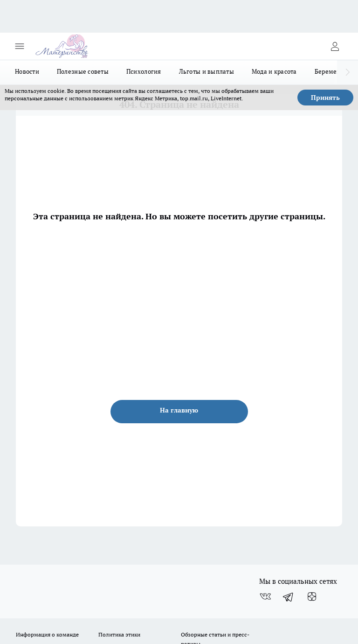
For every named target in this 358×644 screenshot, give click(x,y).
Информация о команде (47, 634)
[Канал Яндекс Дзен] (312, 596)
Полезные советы (83, 71)
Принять (325, 98)
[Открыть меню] (20, 46)
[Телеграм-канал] (289, 596)
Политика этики (119, 634)
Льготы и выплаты (207, 71)
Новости (27, 71)
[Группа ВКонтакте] (265, 596)
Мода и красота (274, 71)
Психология (144, 71)
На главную (179, 410)
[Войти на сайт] (335, 46)
